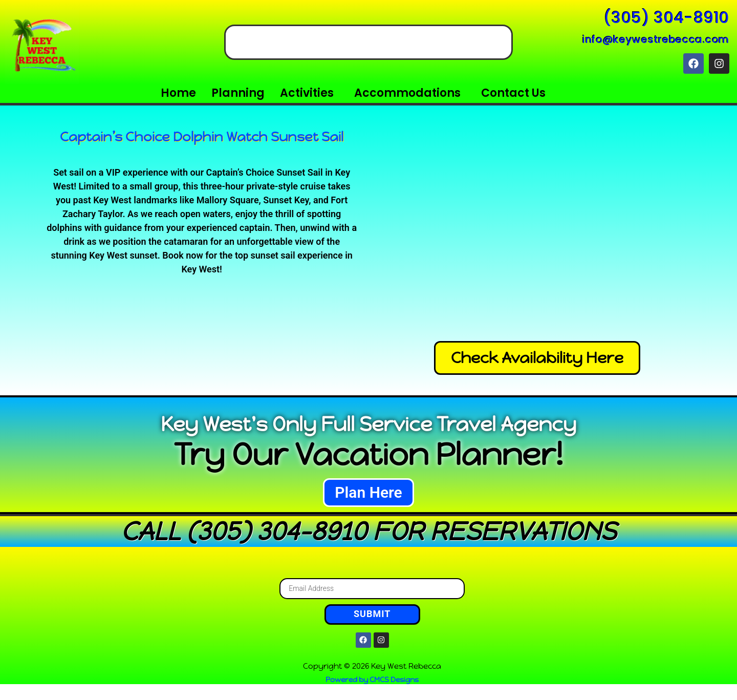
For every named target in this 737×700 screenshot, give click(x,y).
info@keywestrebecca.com (656, 39)
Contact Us (513, 93)
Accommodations (407, 93)
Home (178, 93)
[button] (309, 93)
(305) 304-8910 (666, 18)
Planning (238, 93)
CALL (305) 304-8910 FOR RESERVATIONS (368, 531)
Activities (307, 93)
